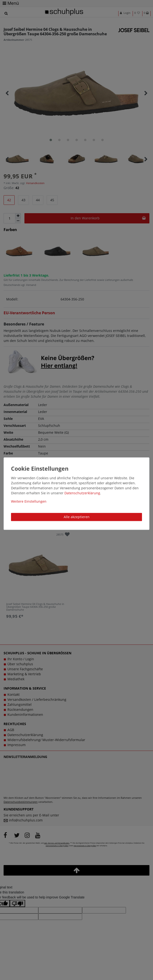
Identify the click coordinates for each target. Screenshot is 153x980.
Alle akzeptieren (77, 517)
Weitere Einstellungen (29, 501)
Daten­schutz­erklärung (82, 493)
